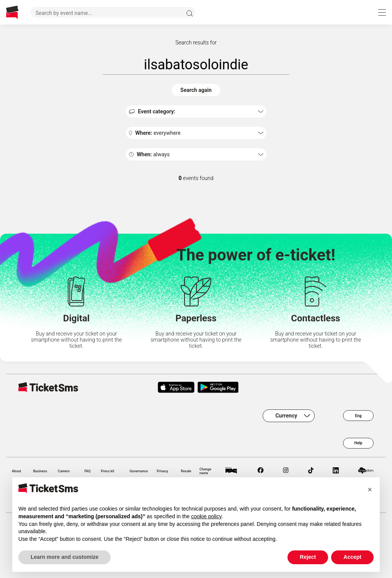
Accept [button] (352, 557)
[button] (370, 490)
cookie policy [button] (206, 516)
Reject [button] (308, 557)
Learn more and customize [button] (65, 557)
